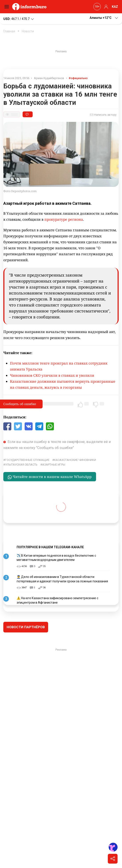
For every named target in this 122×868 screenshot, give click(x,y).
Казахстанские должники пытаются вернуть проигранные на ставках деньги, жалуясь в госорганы (63, 384)
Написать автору (103, 115)
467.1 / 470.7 (19, 19)
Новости (28, 31)
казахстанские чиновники (75, 460)
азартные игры (54, 465)
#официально (78, 78)
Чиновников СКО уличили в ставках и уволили (52, 375)
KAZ (115, 7)
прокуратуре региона (64, 219)
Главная (9, 31)
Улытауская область (21, 465)
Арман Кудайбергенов (49, 78)
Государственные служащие (27, 460)
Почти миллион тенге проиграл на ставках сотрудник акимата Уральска (59, 366)
